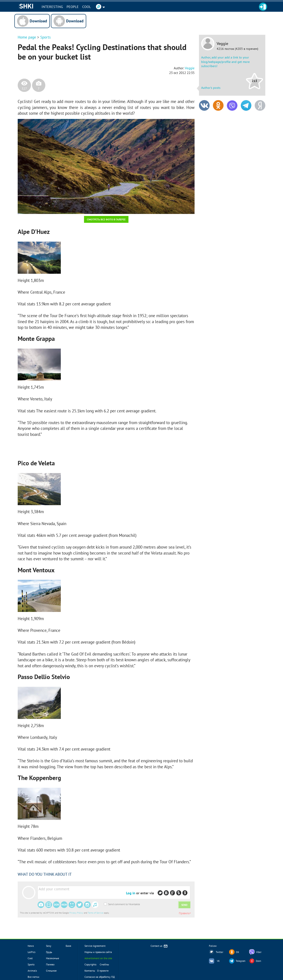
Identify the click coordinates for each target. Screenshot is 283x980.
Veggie (222, 44)
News (31, 946)
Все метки (33, 977)
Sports (45, 37)
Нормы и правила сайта (98, 952)
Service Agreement (95, 946)
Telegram (241, 961)
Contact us (159, 946)
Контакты (90, 971)
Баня (68, 946)
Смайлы (104, 964)
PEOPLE (73, 7)
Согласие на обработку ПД (100, 977)
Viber (259, 952)
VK (218, 961)
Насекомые (53, 958)
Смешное (51, 971)
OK (238, 952)
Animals (32, 971)
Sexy (49, 946)
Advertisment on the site (98, 958)
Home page (27, 37)
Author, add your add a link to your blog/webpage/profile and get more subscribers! (225, 62)
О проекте (103, 971)
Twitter (220, 952)
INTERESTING (53, 7)
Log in (131, 893)
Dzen (258, 961)
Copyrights (90, 964)
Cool (87, 7)
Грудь (49, 952)
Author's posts (211, 88)
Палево (50, 964)
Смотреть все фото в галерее (106, 219)
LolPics (32, 952)
